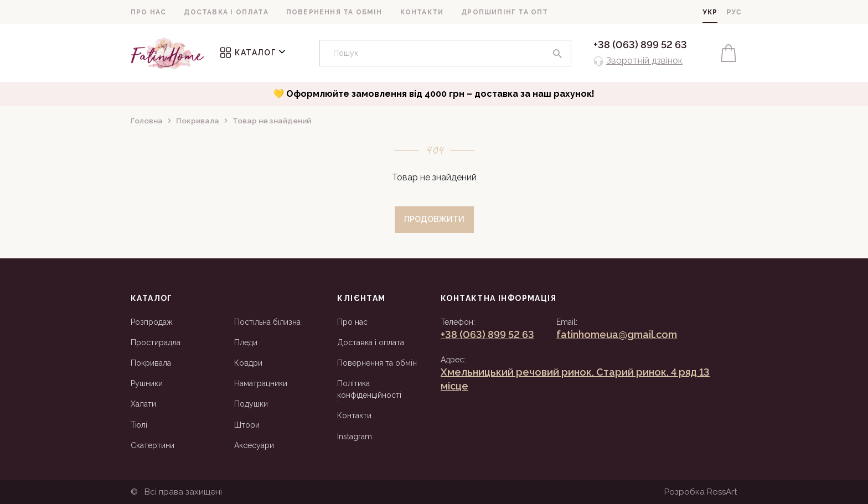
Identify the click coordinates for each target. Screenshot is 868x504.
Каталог (253, 53)
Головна (147, 121)
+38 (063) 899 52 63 (640, 45)
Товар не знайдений (272, 121)
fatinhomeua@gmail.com (617, 334)
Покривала (198, 121)
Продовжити (434, 219)
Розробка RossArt (701, 492)
